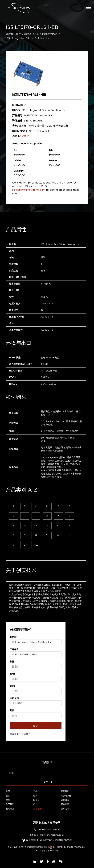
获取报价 (37, 809)
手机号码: (15, 698)
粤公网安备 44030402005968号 (67, 847)
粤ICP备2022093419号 (47, 851)
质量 (8, 800)
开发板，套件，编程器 (19, 34)
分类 (35, 796)
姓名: (12, 674)
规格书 (25, 136)
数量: (12, 662)
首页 (8, 791)
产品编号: (15, 649)
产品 (35, 791)
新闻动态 (10, 809)
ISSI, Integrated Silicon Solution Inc (28, 38)
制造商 (36, 800)
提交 (36, 726)
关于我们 (10, 804)
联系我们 (26, 734)
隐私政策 (65, 800)
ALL (36, 545)
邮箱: (12, 710)
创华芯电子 (66, 809)
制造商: (13, 637)
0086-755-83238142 (49, 829)
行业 (35, 804)
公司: (12, 686)
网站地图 (65, 804)
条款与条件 (66, 796)
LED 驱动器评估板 (46, 34)
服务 (8, 796)
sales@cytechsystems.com (29, 190)
